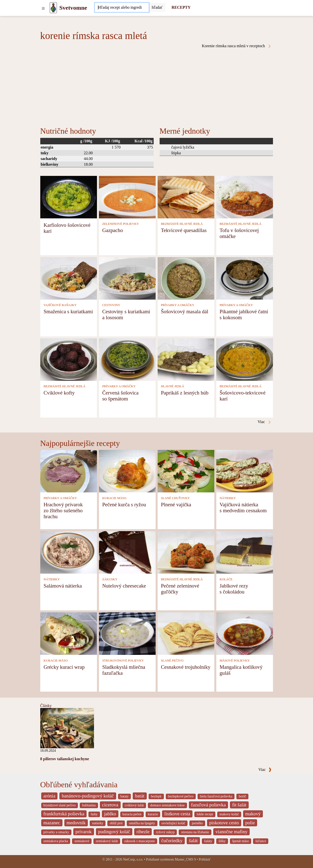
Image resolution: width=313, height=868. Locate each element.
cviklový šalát (134, 805)
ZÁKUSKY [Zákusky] (110, 579)
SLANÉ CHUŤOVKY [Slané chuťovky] (175, 498)
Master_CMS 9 (185, 859)
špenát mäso (241, 841)
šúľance (261, 841)
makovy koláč (229, 814)
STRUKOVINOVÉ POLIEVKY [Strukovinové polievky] (123, 661)
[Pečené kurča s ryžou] (127, 471)
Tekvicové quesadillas (184, 230)
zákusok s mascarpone (140, 841)
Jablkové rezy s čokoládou (234, 589)
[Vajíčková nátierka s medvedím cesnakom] (245, 471)
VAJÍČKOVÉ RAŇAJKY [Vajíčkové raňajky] (60, 305)
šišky (222, 841)
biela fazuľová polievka (216, 796)
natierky (98, 823)
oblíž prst (116, 823)
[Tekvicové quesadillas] (186, 197)
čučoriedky (172, 841)
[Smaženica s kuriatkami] (69, 278)
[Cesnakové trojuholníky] (186, 633)
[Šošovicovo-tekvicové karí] (245, 359)
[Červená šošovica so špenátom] (127, 359)
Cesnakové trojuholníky (186, 667)
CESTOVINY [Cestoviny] (111, 305)
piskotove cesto (224, 823)
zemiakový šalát (107, 841)
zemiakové (82, 841)
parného (197, 823)
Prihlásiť (205, 859)
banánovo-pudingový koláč (88, 796)
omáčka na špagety (142, 823)
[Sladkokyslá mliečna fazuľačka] (127, 633)
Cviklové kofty (59, 393)
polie (250, 823)
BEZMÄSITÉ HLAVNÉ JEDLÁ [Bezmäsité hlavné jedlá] (182, 224)
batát (140, 796)
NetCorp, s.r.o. (133, 859)
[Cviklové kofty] (69, 359)
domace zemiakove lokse (167, 805)
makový (253, 814)
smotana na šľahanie (195, 832)
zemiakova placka (56, 841)
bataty (125, 796)
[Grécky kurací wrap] (69, 633)
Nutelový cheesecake (124, 586)
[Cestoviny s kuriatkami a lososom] (127, 278)
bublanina (89, 805)
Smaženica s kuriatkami (68, 311)
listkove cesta (177, 814)
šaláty (208, 841)
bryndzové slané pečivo (60, 805)
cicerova (110, 805)
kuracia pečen (132, 814)
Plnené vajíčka (176, 504)
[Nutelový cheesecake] (127, 552)
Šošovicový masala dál (185, 311)
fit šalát (239, 805)
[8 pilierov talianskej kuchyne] (67, 728)
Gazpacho (112, 230)
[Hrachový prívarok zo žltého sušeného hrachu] (69, 471)
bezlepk (156, 796)
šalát (193, 841)
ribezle (143, 832)
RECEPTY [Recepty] (181, 7)
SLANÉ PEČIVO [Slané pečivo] (172, 661)
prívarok (84, 832)
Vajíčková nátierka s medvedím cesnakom (243, 507)
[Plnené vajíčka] (186, 471)
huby (94, 814)
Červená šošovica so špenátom (120, 396)
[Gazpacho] (127, 197)
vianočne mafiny (231, 832)
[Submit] (157, 7)
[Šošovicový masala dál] (186, 278)
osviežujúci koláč (174, 823)
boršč (242, 796)
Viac (265, 769)
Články (46, 706)
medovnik (76, 823)
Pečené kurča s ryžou (124, 504)
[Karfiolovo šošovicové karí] (69, 197)
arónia (49, 796)
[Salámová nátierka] (69, 552)
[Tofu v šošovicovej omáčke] (245, 197)
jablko (110, 814)
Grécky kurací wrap (64, 667)
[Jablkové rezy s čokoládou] (245, 552)
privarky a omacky (56, 832)
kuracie (153, 814)
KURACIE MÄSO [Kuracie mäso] (114, 498)
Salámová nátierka (63, 586)
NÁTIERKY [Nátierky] (228, 498)
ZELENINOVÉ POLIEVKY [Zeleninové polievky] (121, 224)
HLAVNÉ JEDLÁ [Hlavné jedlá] (172, 386)
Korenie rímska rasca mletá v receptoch (237, 46)
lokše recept (205, 814)
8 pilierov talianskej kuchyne (65, 759)
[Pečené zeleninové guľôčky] (186, 552)
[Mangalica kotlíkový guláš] (245, 633)
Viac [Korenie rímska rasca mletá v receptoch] (264, 422)
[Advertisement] (157, 85)
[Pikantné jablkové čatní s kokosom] (245, 278)
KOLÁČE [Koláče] (226, 579)
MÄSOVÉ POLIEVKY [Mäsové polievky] (235, 661)
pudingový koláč (114, 832)
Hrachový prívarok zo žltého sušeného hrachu (63, 510)
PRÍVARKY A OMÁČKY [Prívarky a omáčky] (178, 305)
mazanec (52, 823)
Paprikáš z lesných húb (185, 393)
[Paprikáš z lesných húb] (186, 359)
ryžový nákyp (165, 832)
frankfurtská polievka (64, 814)
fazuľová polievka (208, 805)
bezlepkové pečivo (181, 796)
